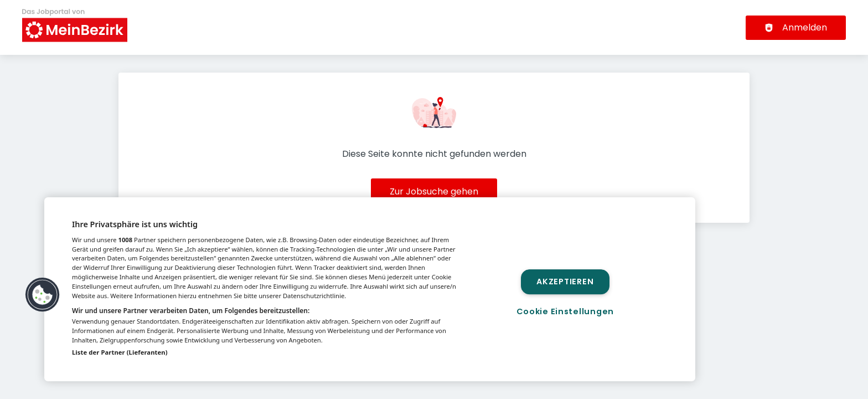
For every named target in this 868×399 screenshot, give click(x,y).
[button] (43, 295)
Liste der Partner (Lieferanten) (120, 352)
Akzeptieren (565, 282)
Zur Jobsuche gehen (434, 191)
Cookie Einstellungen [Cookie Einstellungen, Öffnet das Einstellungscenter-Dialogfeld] (565, 311)
